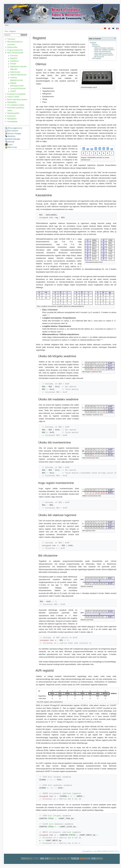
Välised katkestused (18, 75)
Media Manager (14, 139)
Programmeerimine (15, 50)
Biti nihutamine (99, 57)
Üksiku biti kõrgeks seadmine (104, 48)
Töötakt (13, 64)
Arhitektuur (14, 61)
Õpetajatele (12, 119)
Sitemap (11, 142)
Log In (10, 144)
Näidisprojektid (13, 113)
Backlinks (11, 136)
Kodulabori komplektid (16, 94)
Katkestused (15, 72)
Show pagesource (15, 128)
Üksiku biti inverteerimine (103, 51)
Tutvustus (11, 39)
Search (24, 35)
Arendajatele (12, 121)
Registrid (13, 31)
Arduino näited (13, 97)
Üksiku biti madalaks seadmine (104, 50)
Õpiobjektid (12, 102)
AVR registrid (97, 58)
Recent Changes (14, 133)
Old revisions (13, 131)
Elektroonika (12, 47)
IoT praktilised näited (16, 105)
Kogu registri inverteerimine (103, 53)
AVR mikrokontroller (15, 53)
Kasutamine (96, 46)
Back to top (12, 147)
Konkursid (11, 116)
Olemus (95, 44)
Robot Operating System (17, 99)
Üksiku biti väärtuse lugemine (104, 55)
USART (13, 91)
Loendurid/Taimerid (18, 88)
